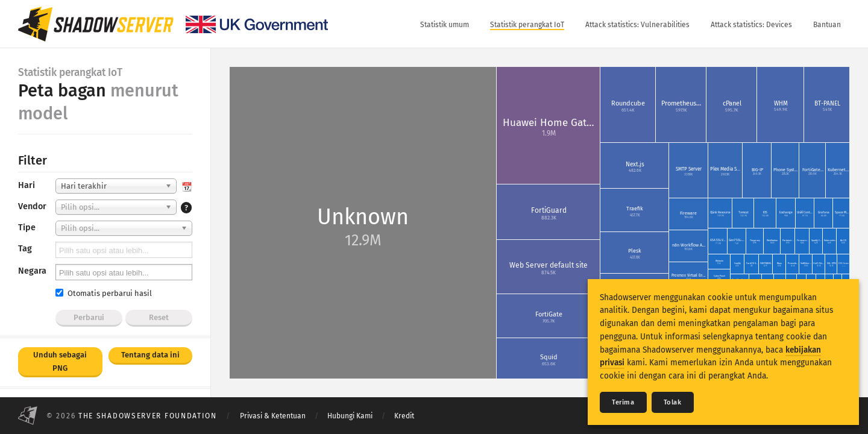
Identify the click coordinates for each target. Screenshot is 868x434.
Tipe (27, 228)
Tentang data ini (150, 355)
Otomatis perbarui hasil (104, 293)
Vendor (32, 206)
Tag (25, 249)
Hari (27, 185)
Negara (32, 271)
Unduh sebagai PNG (60, 361)
